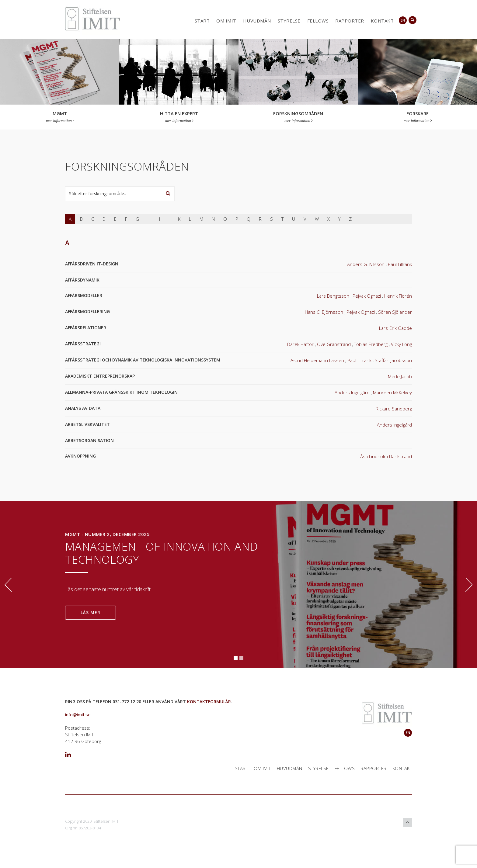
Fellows (318, 21)
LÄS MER (91, 612)
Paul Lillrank (400, 264)
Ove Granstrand (334, 344)
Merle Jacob (400, 376)
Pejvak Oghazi (367, 296)
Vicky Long (401, 344)
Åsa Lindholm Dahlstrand (386, 456)
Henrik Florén (398, 296)
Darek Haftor (300, 344)
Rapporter (350, 21)
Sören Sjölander (395, 312)
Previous (8, 585)
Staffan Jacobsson (393, 360)
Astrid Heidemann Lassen (317, 360)
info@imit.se (78, 714)
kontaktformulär (209, 702)
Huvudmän (257, 21)
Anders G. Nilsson (366, 264)
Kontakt (382, 21)
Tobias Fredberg (371, 344)
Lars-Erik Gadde (395, 328)
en (403, 20)
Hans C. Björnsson (324, 312)
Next (469, 585)
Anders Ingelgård (352, 393)
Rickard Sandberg (394, 409)
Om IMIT (226, 21)
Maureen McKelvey (392, 393)
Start (202, 21)
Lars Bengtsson (333, 296)
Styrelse (289, 21)
